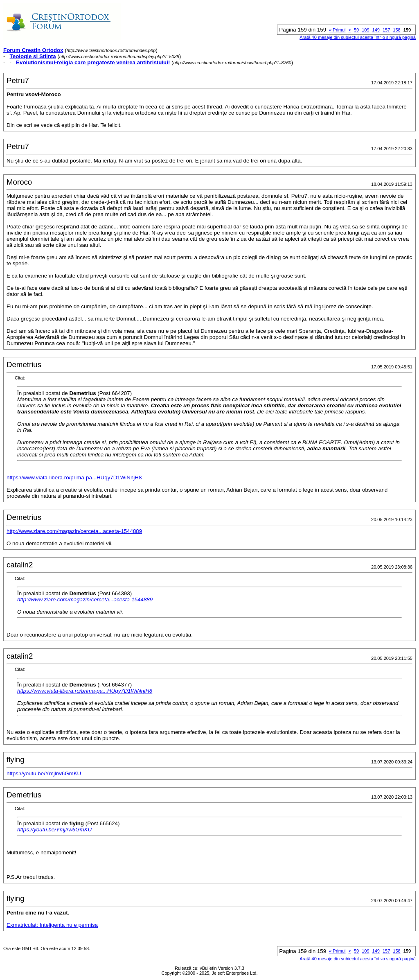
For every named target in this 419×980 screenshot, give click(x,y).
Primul (337, 30)
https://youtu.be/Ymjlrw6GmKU (44, 773)
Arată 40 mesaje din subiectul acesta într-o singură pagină (358, 37)
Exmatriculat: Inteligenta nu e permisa (52, 925)
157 (386, 30)
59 (356, 30)
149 (376, 30)
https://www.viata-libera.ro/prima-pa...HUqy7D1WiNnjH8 (74, 478)
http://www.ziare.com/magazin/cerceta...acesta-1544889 (74, 531)
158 (396, 30)
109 (365, 30)
